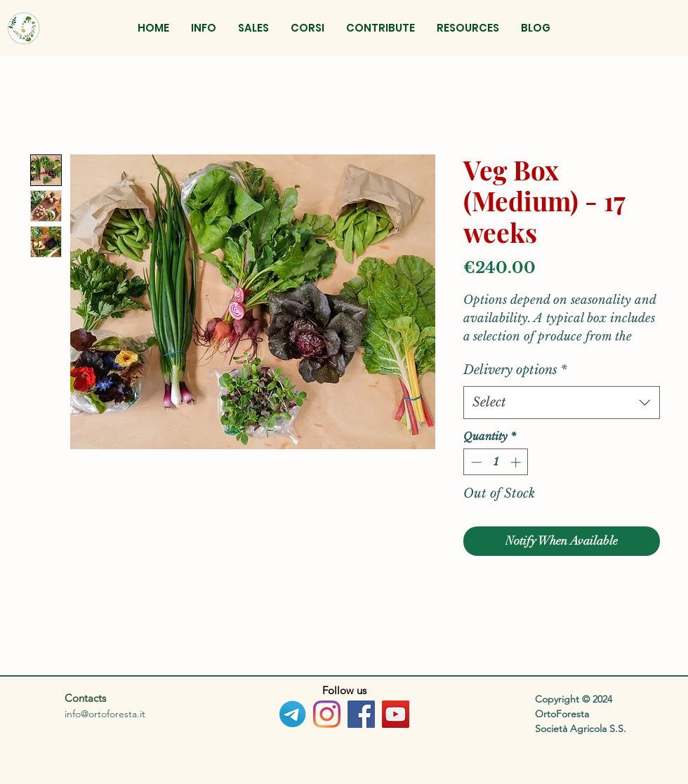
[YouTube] (396, 714)
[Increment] (517, 462)
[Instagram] (327, 714)
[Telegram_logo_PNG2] (292, 714)
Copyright (558, 699)
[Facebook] (361, 714)
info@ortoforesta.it (105, 714)
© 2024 (597, 699)
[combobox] (562, 403)
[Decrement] (475, 462)
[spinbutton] (496, 462)
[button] (253, 28)
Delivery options (515, 370)
